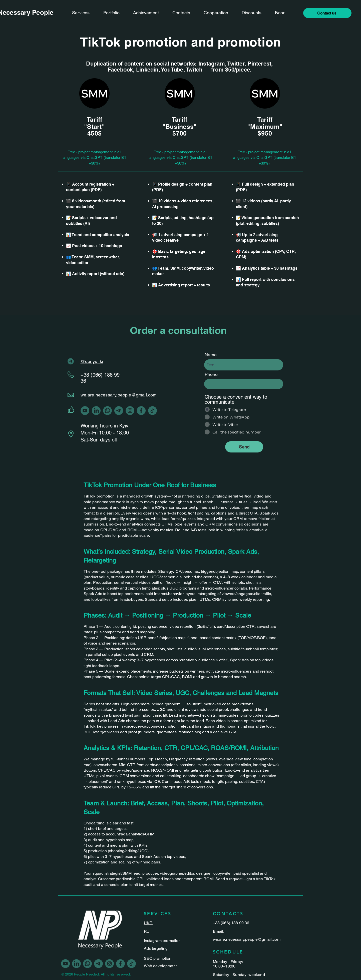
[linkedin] (96, 411)
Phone (211, 374)
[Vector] (141, 411)
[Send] (244, 447)
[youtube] (85, 411)
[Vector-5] (107, 411)
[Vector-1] (130, 411)
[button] (327, 13)
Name (211, 355)
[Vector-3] (152, 411)
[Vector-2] (119, 411)
